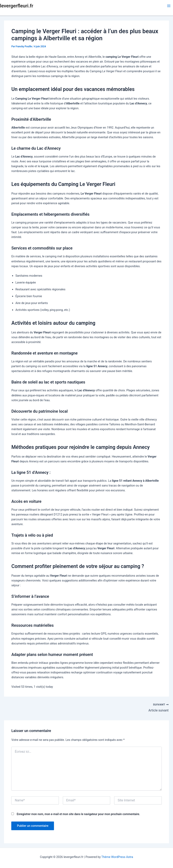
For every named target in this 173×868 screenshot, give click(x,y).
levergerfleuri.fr (17, 6)
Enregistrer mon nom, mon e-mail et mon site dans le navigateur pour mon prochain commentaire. (78, 814)
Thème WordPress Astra (117, 857)
